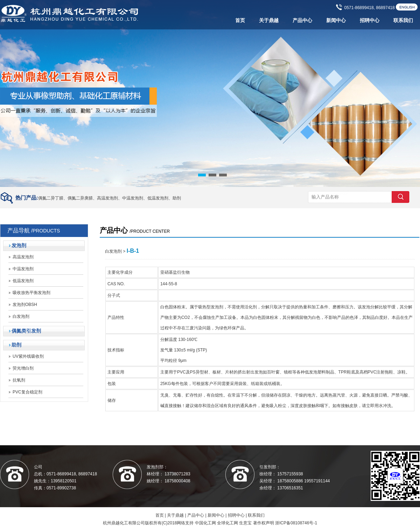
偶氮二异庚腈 (80, 198)
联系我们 (403, 20)
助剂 (177, 198)
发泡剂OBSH (25, 305)
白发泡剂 (21, 316)
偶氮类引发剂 (26, 331)
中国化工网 (205, 523)
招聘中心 (370, 20)
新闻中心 (336, 20)
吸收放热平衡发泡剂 (31, 293)
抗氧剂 (19, 380)
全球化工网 (227, 523)
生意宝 (245, 523)
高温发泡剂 (107, 198)
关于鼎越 (269, 20)
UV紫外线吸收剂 (28, 356)
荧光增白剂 (23, 368)
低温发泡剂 (158, 198)
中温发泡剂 (133, 198)
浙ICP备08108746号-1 (296, 523)
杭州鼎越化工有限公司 (124, 523)
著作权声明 (264, 523)
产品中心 (302, 20)
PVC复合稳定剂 (27, 392)
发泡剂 (19, 246)
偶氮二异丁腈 (51, 198)
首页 (240, 20)
